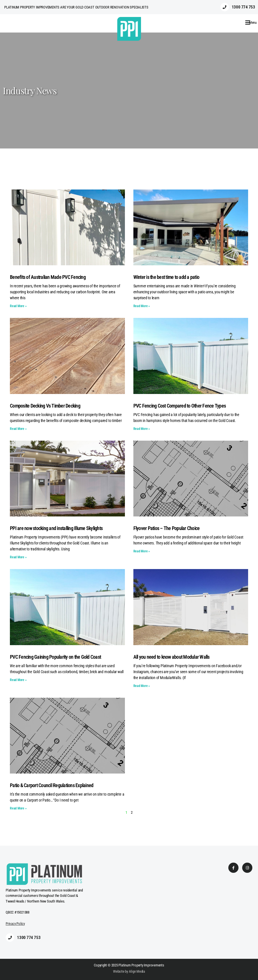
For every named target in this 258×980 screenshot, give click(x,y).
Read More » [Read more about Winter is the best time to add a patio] (142, 306)
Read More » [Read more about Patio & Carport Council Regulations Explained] (18, 808)
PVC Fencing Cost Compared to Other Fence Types (180, 406)
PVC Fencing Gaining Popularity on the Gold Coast (55, 657)
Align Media (137, 971)
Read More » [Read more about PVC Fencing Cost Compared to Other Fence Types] (142, 429)
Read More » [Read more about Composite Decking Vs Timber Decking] (18, 429)
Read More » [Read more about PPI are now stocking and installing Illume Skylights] (18, 557)
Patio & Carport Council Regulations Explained (52, 785)
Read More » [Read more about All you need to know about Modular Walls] (142, 686)
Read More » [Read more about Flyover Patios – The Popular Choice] (142, 551)
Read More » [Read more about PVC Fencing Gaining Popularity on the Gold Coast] (18, 680)
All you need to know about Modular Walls (172, 657)
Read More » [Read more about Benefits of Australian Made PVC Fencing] (18, 306)
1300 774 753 (243, 7)
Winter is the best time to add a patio (166, 277)
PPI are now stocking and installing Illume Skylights (56, 528)
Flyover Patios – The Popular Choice (167, 528)
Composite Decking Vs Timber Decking (45, 406)
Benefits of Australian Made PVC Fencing (48, 277)
